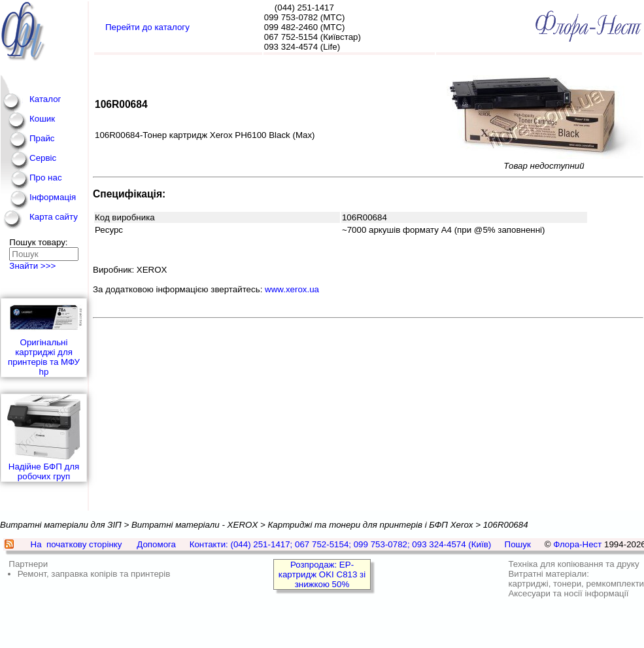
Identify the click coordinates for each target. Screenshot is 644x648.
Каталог (45, 99)
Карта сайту (54, 217)
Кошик (42, 119)
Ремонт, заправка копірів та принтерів (94, 574)
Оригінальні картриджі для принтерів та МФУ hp (44, 338)
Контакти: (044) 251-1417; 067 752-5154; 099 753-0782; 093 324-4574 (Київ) (341, 544)
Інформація (53, 197)
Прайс (42, 138)
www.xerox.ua (292, 289)
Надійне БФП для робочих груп (44, 438)
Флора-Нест (577, 544)
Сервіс (43, 158)
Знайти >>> (32, 266)
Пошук (518, 544)
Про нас (46, 178)
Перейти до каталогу (147, 27)
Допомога (156, 544)
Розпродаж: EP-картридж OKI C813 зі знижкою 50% (322, 574)
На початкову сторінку (76, 544)
